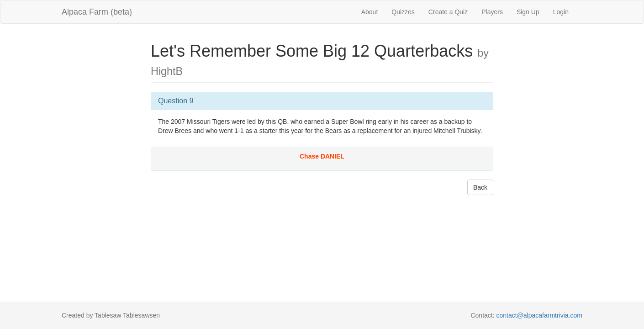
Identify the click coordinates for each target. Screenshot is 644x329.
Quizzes (403, 12)
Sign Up (528, 12)
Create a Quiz (448, 12)
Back (480, 187)
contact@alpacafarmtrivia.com (539, 315)
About (370, 12)
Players (492, 12)
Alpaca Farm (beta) (97, 12)
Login (561, 12)
